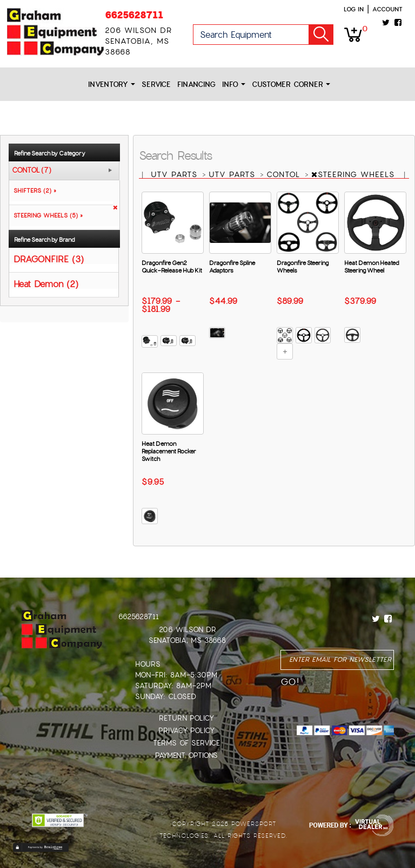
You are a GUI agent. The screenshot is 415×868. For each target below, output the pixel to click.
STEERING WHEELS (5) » (46, 215)
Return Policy (186, 718)
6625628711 (134, 15)
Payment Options (186, 755)
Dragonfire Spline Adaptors (232, 267)
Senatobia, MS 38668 (187, 640)
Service (156, 84)
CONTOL (285, 174)
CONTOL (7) (32, 171)
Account (387, 9)
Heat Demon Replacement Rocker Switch (169, 451)
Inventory (112, 84)
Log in (354, 9)
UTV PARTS (176, 174)
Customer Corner (291, 84)
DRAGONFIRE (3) (49, 259)
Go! (321, 35)
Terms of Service (186, 743)
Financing (196, 84)
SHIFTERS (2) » (33, 191)
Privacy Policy (186, 731)
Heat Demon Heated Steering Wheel (372, 267)
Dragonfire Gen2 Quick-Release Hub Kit (172, 267)
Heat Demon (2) (46, 284)
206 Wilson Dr (188, 630)
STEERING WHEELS (354, 174)
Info (234, 84)
